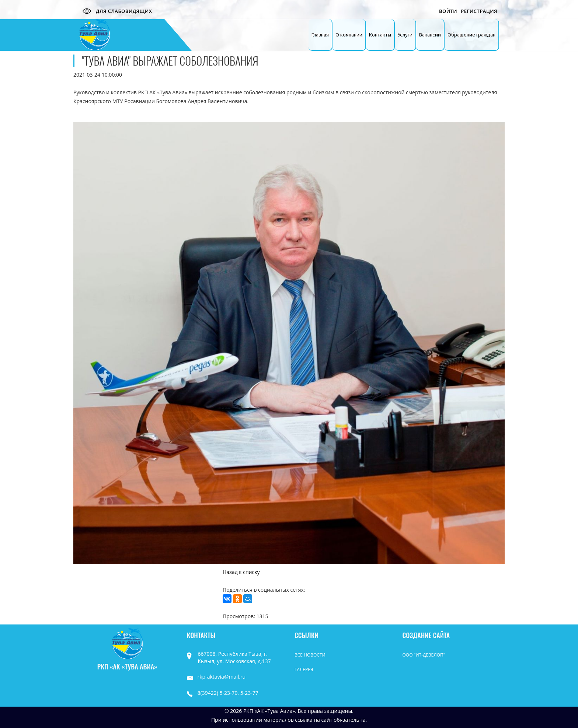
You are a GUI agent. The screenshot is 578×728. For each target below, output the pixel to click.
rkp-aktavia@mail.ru (216, 677)
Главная (320, 35)
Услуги (405, 35)
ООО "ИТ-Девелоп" (424, 655)
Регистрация (479, 11)
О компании (349, 35)
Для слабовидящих (115, 11)
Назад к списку (241, 572)
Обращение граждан (471, 35)
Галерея (304, 670)
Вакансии (430, 35)
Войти (448, 11)
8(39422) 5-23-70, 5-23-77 (223, 693)
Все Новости (310, 655)
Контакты (380, 35)
